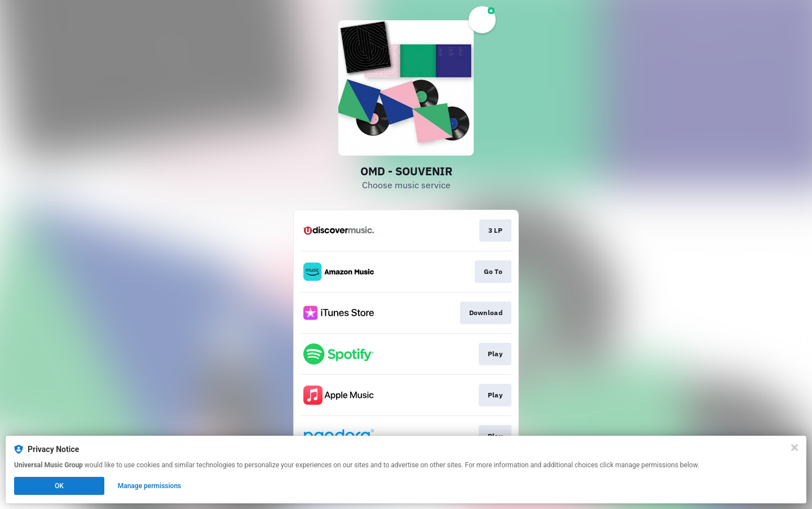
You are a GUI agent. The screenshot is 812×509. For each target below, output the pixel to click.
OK (59, 486)
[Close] (795, 448)
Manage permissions (150, 486)
